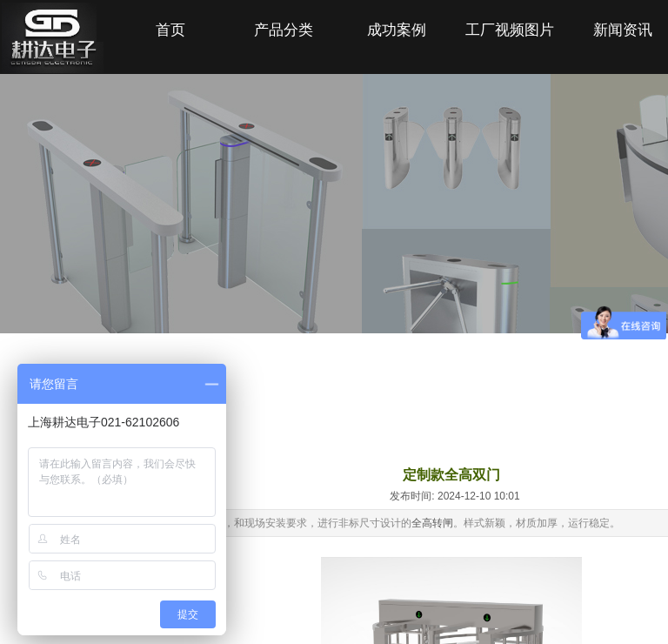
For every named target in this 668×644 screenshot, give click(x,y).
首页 (170, 30)
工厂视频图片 (510, 30)
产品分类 (284, 30)
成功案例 (397, 30)
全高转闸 (432, 523)
